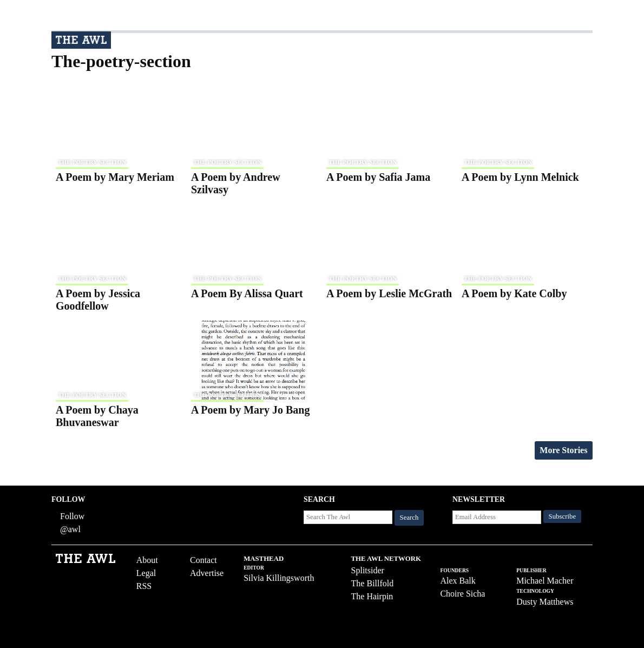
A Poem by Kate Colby (514, 293)
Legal (146, 573)
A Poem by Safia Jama (378, 177)
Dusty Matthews (545, 602)
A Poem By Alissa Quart (247, 293)
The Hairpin (372, 596)
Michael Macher (545, 581)
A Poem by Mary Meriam (115, 177)
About (147, 560)
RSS (144, 586)
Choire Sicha (462, 594)
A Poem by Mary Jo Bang (250, 410)
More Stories (563, 450)
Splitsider (368, 570)
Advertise (207, 573)
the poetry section (92, 162)
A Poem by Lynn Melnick (520, 177)
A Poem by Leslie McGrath (389, 293)
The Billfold (373, 583)
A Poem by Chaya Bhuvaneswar (97, 416)
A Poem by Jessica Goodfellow (98, 300)
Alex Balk (458, 581)
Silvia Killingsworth (279, 578)
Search (409, 518)
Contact (203, 560)
